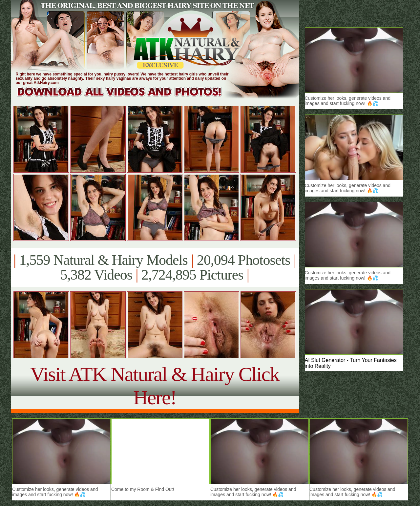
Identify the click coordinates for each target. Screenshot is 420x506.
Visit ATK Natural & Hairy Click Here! (155, 386)
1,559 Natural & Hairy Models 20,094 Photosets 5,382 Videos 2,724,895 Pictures (155, 267)
